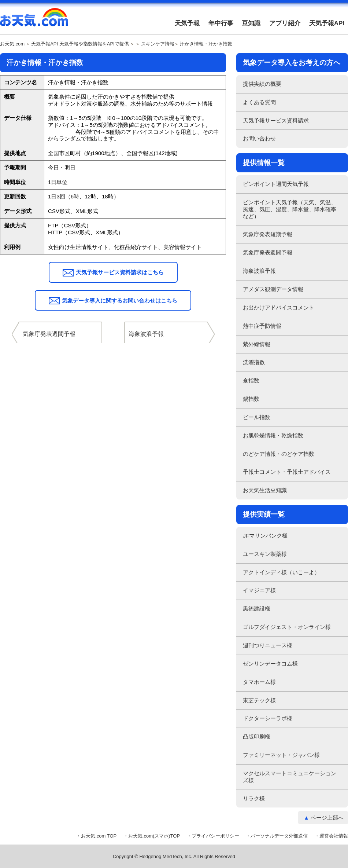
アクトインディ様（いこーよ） (281, 572)
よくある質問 (259, 102)
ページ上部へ (327, 818)
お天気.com (34, 21)
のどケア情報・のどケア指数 (279, 454)
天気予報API (327, 23)
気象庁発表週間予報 (268, 252)
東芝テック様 (259, 700)
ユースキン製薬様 (265, 554)
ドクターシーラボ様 (268, 718)
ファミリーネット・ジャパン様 (281, 755)
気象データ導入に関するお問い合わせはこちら (120, 301)
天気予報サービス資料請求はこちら (120, 272)
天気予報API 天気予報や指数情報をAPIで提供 (80, 44)
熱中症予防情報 (262, 326)
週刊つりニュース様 (268, 645)
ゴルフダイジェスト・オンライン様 (287, 627)
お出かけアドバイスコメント (279, 307)
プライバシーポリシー (215, 836)
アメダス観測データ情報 (273, 289)
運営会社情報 (334, 836)
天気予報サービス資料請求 (276, 120)
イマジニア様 (259, 590)
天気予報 (187, 23)
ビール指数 (257, 417)
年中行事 (221, 23)
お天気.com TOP (99, 836)
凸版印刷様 (257, 737)
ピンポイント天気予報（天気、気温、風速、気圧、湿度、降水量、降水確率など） (290, 209)
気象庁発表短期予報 (268, 234)
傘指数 (251, 380)
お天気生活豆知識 (265, 490)
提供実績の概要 (262, 84)
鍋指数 (251, 399)
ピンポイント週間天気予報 (276, 184)
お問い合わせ (259, 138)
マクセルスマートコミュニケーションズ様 (290, 777)
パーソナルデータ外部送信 (279, 836)
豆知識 (251, 23)
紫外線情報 (257, 344)
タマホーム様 (259, 682)
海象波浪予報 (259, 271)
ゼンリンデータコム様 (270, 664)
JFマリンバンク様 (265, 536)
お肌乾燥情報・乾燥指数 (273, 435)
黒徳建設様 (257, 609)
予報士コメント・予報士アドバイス (287, 472)
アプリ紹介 (285, 23)
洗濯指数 (254, 362)
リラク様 (254, 799)
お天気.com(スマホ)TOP (154, 836)
